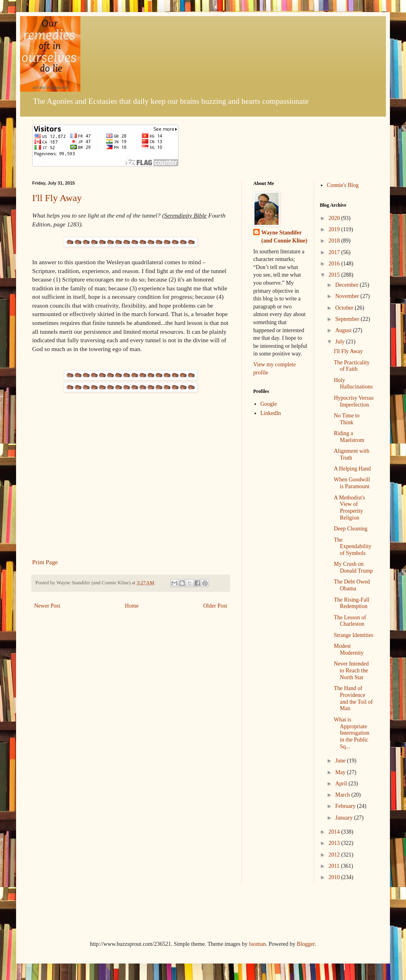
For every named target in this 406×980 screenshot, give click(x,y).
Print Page (45, 562)
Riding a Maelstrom (349, 437)
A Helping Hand (352, 469)
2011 (335, 866)
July (341, 342)
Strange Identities (353, 635)
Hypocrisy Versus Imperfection (354, 401)
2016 (335, 264)
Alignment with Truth (351, 454)
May (341, 772)
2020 (335, 218)
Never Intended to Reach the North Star (351, 671)
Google (269, 404)
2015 (335, 275)
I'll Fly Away (57, 198)
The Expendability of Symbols (353, 547)
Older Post (215, 606)
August (344, 330)
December (348, 285)
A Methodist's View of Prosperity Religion (349, 508)
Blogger (306, 944)
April (342, 784)
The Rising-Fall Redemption (351, 603)
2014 (335, 832)
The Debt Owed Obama (352, 585)
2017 (335, 252)
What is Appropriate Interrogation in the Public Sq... (351, 733)
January (345, 818)
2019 (335, 229)
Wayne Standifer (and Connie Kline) (284, 237)
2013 (335, 843)
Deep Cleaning (351, 529)
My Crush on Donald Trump (353, 567)
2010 (335, 877)
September (348, 319)
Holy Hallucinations (353, 384)
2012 (335, 855)
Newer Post (47, 606)
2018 (335, 241)
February (346, 806)
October (345, 308)
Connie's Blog (343, 185)
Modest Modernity (349, 649)
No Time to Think (347, 419)
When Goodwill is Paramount (352, 483)
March (343, 795)
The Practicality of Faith (352, 366)
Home (132, 606)
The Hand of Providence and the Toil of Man (353, 698)
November (348, 296)
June (341, 761)
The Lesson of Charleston (350, 621)
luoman (257, 944)
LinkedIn (271, 413)
